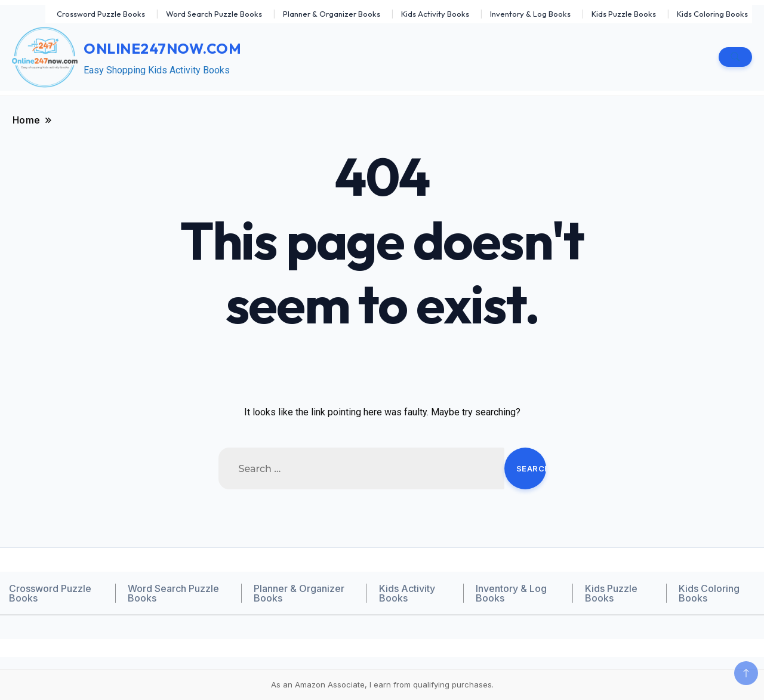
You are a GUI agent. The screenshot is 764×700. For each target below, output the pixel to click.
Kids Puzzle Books (624, 14)
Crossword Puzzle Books (101, 14)
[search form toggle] (735, 57)
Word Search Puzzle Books (214, 14)
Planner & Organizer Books (332, 14)
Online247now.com (162, 48)
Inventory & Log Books (530, 14)
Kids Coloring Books (712, 14)
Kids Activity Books (435, 14)
